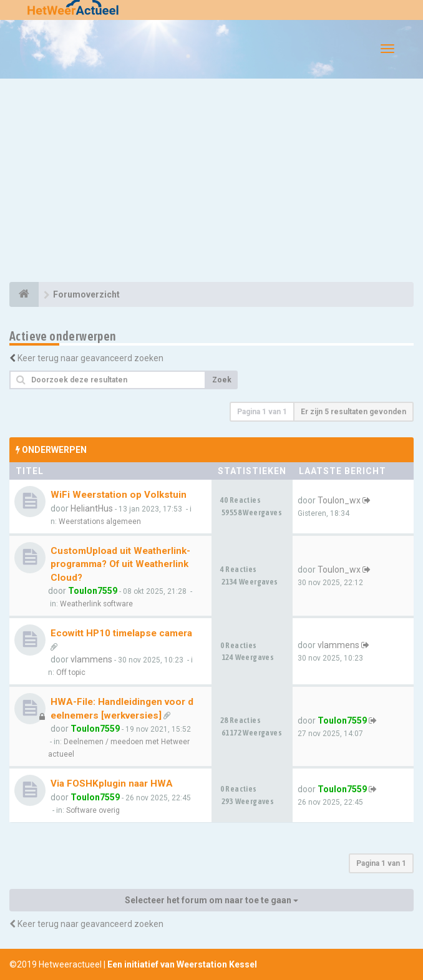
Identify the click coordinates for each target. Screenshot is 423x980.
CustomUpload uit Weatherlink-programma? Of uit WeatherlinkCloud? (120, 564)
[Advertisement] (211, 182)
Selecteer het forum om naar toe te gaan (211, 900)
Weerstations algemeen (100, 522)
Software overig (93, 810)
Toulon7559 (93, 591)
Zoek (222, 380)
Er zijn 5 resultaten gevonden (353, 412)
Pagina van (262, 412)
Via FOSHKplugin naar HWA (112, 784)
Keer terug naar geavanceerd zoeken (90, 358)
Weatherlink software (96, 604)
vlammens (91, 659)
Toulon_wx (339, 500)
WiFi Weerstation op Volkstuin (119, 495)
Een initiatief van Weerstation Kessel (182, 964)
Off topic (71, 672)
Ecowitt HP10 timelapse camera (121, 633)
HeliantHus (92, 508)
